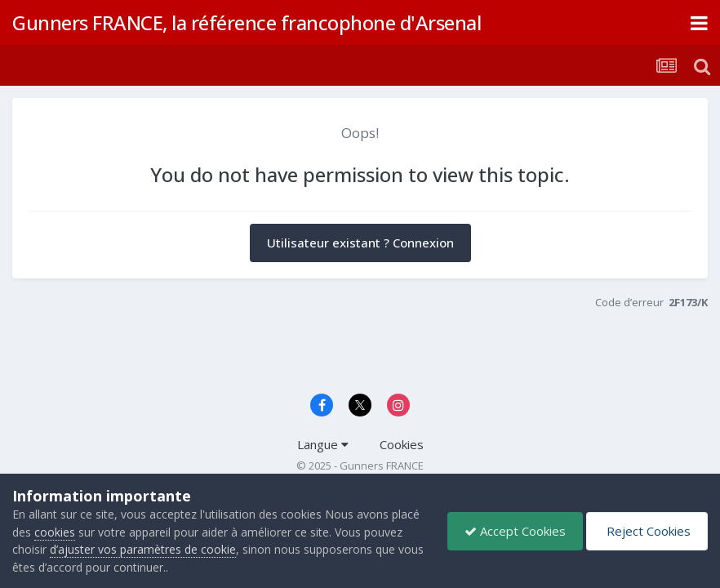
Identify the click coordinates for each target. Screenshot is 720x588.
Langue (323, 444)
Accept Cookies (515, 531)
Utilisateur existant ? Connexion (360, 243)
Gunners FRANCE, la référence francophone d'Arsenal (247, 22)
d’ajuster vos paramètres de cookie (143, 549)
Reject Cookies (647, 531)
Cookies (402, 444)
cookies (55, 532)
